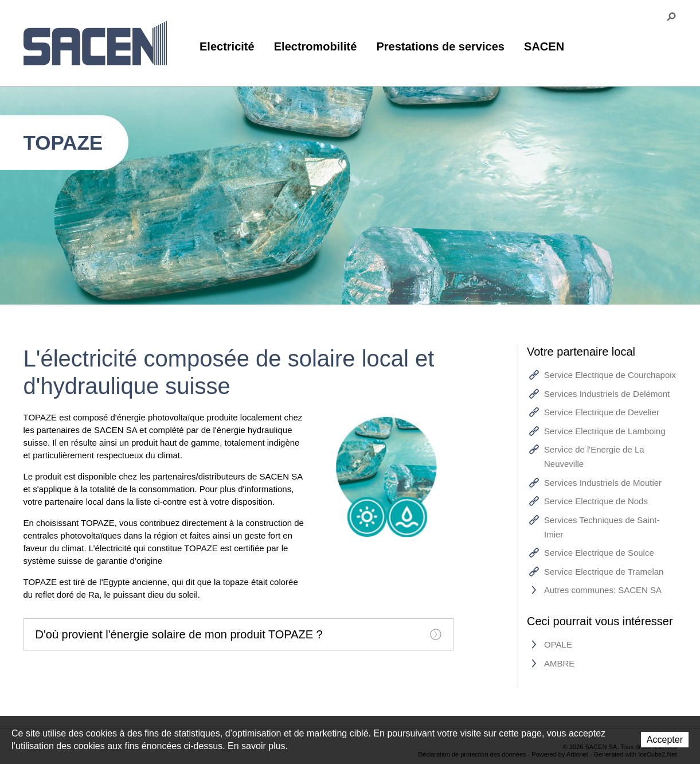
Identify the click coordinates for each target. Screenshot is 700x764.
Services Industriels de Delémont (607, 394)
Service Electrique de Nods (596, 501)
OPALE (558, 644)
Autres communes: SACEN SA (603, 590)
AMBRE (559, 663)
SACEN (544, 46)
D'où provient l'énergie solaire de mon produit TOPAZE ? (238, 634)
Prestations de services (440, 46)
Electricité (227, 46)
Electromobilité (315, 46)
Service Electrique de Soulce (599, 553)
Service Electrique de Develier (602, 412)
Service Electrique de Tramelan (604, 572)
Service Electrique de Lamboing (605, 431)
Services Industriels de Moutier (603, 483)
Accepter (665, 740)
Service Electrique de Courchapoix (610, 375)
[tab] (238, 634)
